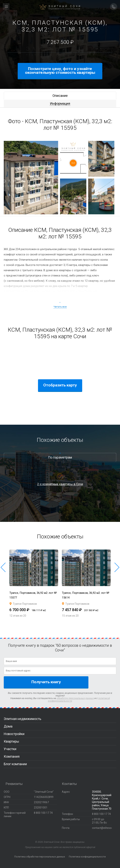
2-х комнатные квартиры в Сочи (60, 484)
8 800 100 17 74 (101, 814)
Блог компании (15, 764)
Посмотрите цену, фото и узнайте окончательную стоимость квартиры (60, 71)
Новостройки (14, 734)
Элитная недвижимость (22, 719)
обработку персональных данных (75, 698)
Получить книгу (46, 682)
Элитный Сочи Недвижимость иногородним (60, 8)
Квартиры (11, 741)
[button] (3, 567)
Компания (12, 756)
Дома (8, 726)
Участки (10, 749)
